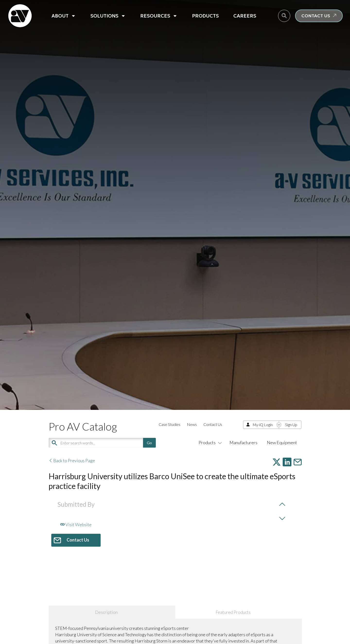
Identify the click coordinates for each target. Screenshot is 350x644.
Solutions (108, 16)
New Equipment (282, 442)
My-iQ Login (263, 425)
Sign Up (291, 425)
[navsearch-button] (284, 16)
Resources (159, 16)
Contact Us (213, 424)
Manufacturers (243, 442)
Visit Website (76, 524)
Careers (245, 16)
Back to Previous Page (72, 460)
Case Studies (170, 424)
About (64, 16)
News (192, 424)
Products (205, 16)
